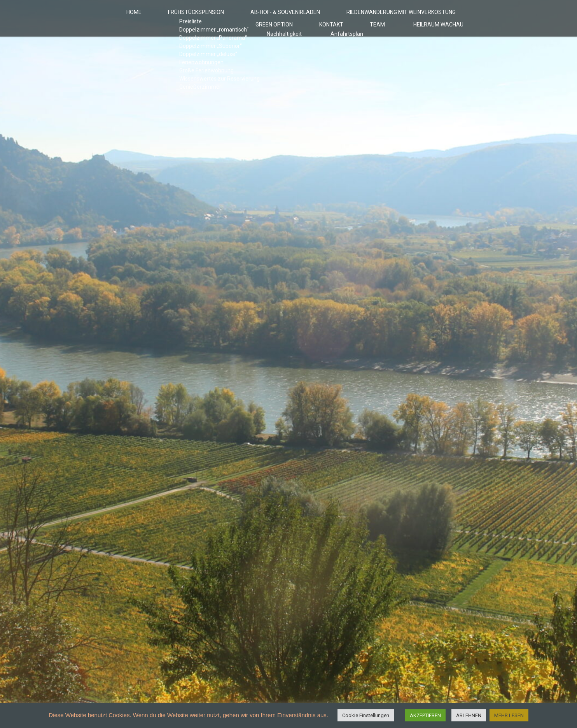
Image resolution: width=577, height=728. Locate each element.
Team (393, 40)
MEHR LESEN (509, 715)
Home (106, 17)
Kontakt (357, 40)
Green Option (442, 17)
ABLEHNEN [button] (469, 715)
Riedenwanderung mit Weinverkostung (349, 17)
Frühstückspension (158, 17)
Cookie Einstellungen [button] (366, 715)
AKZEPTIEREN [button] (425, 715)
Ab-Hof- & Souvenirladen (240, 17)
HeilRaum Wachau (443, 40)
